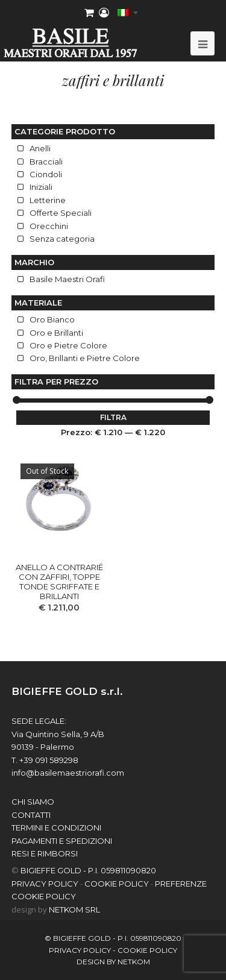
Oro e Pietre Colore (68, 345)
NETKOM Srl (74, 909)
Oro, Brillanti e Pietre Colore (85, 358)
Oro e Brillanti (56, 333)
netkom (134, 962)
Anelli (40, 148)
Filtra (113, 417)
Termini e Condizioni (56, 828)
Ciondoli (46, 174)
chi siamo (33, 802)
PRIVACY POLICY (45, 884)
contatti (31, 815)
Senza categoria (62, 239)
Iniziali (41, 187)
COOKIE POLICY (117, 884)
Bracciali (46, 162)
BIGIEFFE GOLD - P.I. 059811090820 (88, 870)
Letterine (48, 200)
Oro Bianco (52, 319)
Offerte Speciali (61, 213)
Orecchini (49, 226)
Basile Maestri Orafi (67, 279)
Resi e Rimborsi (45, 853)
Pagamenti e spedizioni (62, 841)
